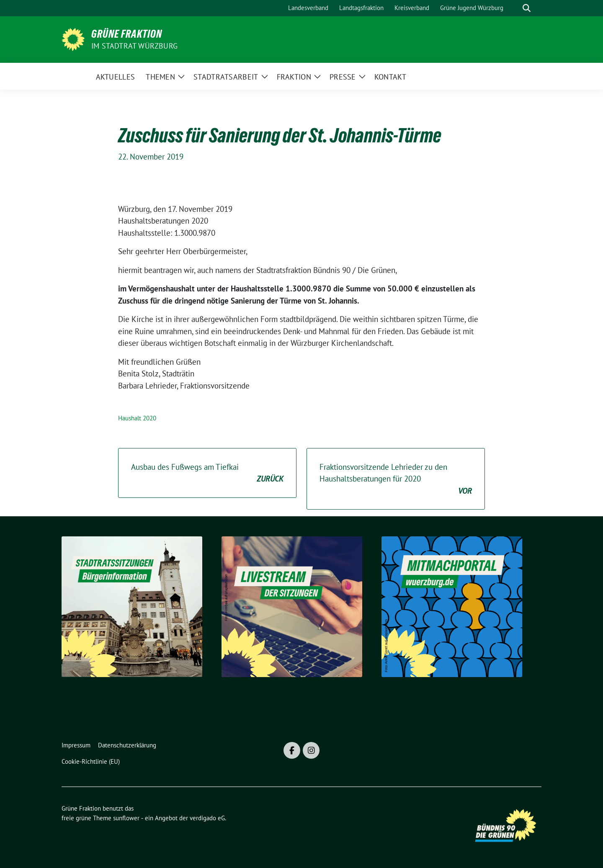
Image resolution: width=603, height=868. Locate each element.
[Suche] (515, 8)
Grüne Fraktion (127, 34)
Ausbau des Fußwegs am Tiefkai (207, 473)
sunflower (126, 818)
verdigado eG (207, 818)
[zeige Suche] (527, 8)
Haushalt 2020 (137, 418)
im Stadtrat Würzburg (134, 46)
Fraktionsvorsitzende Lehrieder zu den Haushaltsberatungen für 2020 (396, 479)
